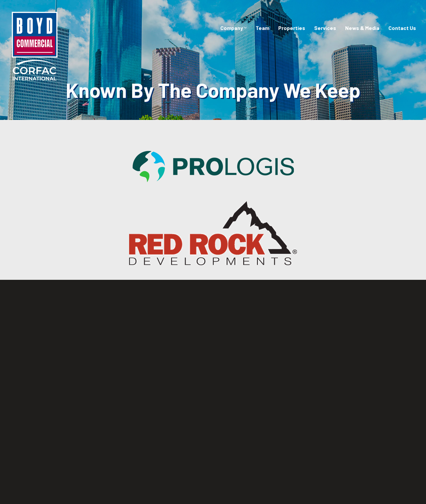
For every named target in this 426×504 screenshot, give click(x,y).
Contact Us (402, 28)
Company (233, 28)
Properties (292, 28)
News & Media (362, 28)
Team (262, 28)
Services (325, 28)
